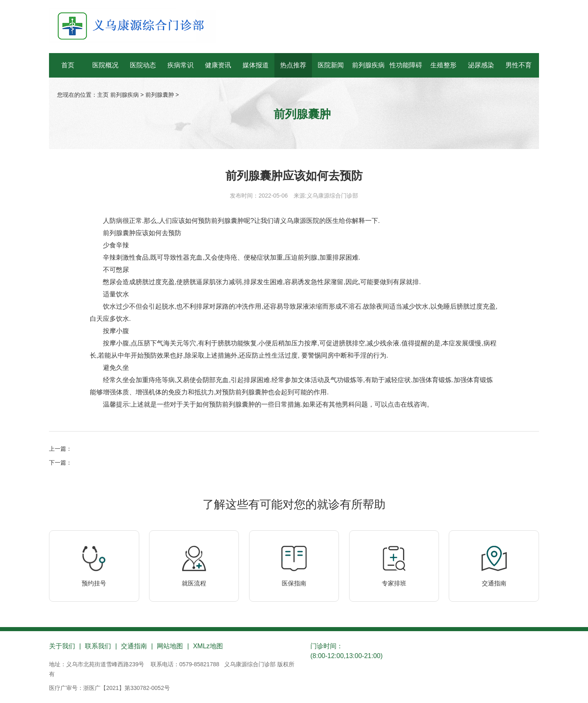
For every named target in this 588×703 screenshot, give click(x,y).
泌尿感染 (481, 65)
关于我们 (62, 646)
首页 (68, 65)
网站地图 (170, 646)
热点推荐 (293, 65)
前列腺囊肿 (160, 95)
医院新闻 (331, 65)
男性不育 (519, 65)
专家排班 (394, 583)
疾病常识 (180, 65)
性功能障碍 (406, 65)
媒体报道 (256, 65)
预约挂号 (94, 583)
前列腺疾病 (368, 65)
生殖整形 (443, 65)
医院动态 (143, 65)
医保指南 (294, 583)
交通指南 (494, 583)
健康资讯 (218, 65)
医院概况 (105, 65)
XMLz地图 (208, 646)
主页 (103, 95)
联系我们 (98, 646)
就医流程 (194, 583)
